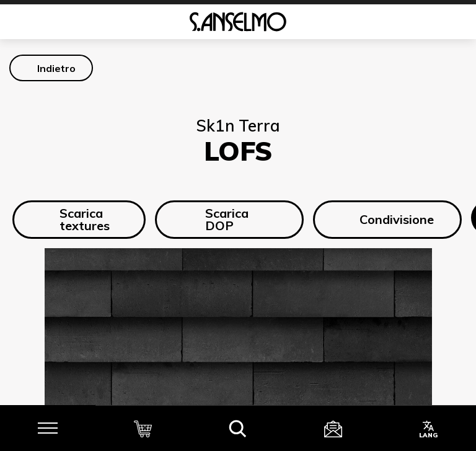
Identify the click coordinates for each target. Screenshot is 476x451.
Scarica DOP (216, 219)
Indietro (56, 68)
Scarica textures (75, 219)
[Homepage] (238, 22)
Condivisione (387, 220)
